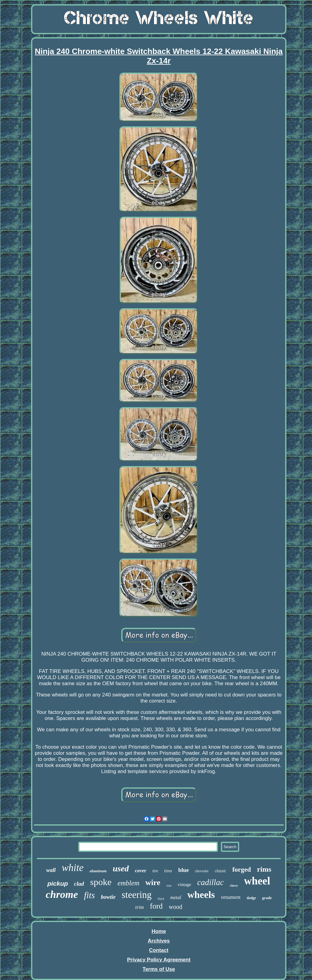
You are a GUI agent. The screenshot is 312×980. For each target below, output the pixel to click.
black (161, 899)
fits (89, 895)
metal (176, 897)
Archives (159, 941)
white (73, 868)
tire (155, 871)
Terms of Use (159, 969)
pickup (58, 883)
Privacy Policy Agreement (159, 960)
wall (51, 870)
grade (267, 898)
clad (79, 884)
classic (220, 871)
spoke (101, 882)
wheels (201, 895)
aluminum (98, 871)
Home (159, 931)
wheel (257, 881)
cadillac (210, 882)
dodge (251, 898)
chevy (234, 885)
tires (168, 871)
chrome (62, 894)
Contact (159, 950)
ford (156, 906)
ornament (231, 897)
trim (140, 907)
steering (136, 895)
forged (242, 869)
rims (264, 869)
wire (153, 882)
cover (141, 871)
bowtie (108, 897)
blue (184, 870)
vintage (184, 884)
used (121, 868)
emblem (129, 883)
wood (175, 907)
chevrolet (202, 871)
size (169, 885)
